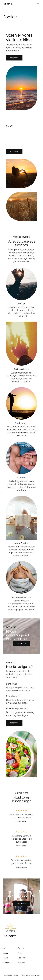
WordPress (36, 975)
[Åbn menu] (38, 4)
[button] (14, 723)
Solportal (8, 4)
